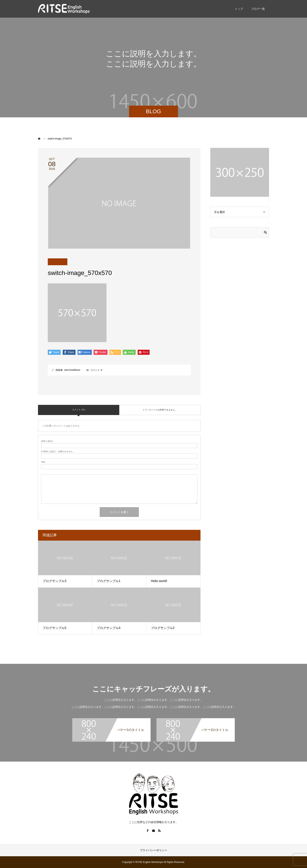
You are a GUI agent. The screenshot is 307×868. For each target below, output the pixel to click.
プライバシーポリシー (153, 850)
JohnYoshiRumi (72, 370)
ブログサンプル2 (163, 628)
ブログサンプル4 (109, 628)
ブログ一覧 (258, 9)
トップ (239, 9)
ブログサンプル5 (55, 628)
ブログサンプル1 (109, 581)
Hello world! (159, 581)
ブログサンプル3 (55, 581)
